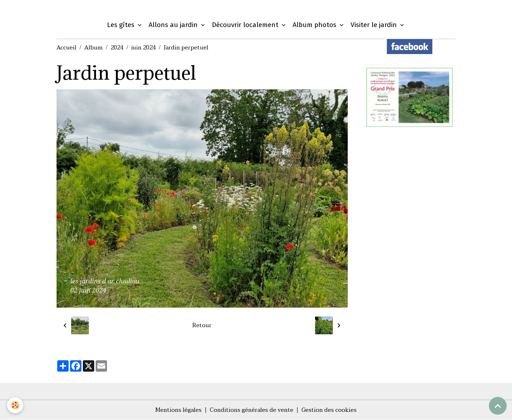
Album (94, 48)
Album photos (315, 25)
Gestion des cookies (329, 410)
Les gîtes (122, 25)
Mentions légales (178, 410)
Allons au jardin (174, 25)
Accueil (66, 48)
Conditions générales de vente (252, 410)
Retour (202, 325)
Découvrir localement (246, 25)
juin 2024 (143, 48)
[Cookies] (15, 405)
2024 (117, 48)
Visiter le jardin (375, 25)
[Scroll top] (498, 406)
